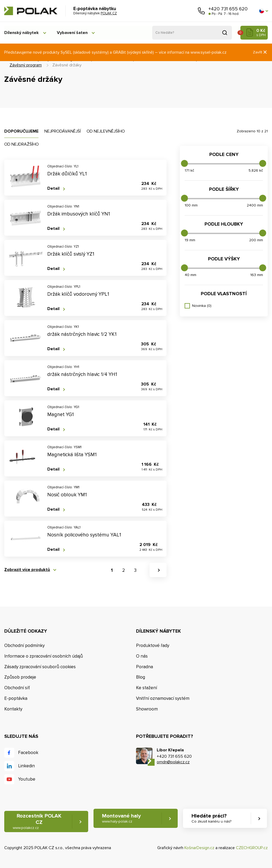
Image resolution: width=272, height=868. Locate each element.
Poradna (144, 667)
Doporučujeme (21, 131)
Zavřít (260, 52)
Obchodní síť (17, 688)
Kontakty (13, 709)
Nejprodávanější (63, 131)
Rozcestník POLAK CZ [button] (37, 822)
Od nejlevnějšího (106, 131)
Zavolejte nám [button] (201, 11)
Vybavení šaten (73, 33)
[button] (263, 11)
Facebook (28, 753)
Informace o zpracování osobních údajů (44, 656)
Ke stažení (146, 688)
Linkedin (26, 766)
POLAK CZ (31, 11)
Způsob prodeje (20, 677)
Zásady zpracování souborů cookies (40, 667)
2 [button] (124, 570)
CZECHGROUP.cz (252, 848)
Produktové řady (153, 645)
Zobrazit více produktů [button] (27, 570)
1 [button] (112, 570)
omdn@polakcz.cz (173, 762)
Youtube (27, 779)
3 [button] (135, 570)
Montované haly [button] (122, 818)
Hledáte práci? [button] (211, 818)
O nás (142, 656)
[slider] (184, 163)
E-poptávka (16, 698)
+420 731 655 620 (228, 9)
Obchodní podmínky (24, 645)
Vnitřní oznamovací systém (163, 698)
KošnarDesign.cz (199, 848)
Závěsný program (26, 65)
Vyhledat (225, 33)
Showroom (147, 709)
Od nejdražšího (22, 144)
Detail (53, 189)
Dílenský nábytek (22, 33)
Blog (141, 677)
